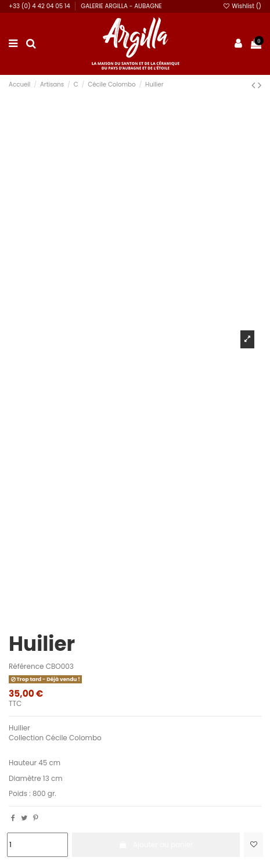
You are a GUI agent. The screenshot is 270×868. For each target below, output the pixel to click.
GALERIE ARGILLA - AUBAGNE (121, 6)
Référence (26, 667)
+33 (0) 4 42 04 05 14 (40, 6)
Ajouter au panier (156, 844)
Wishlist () (242, 6)
